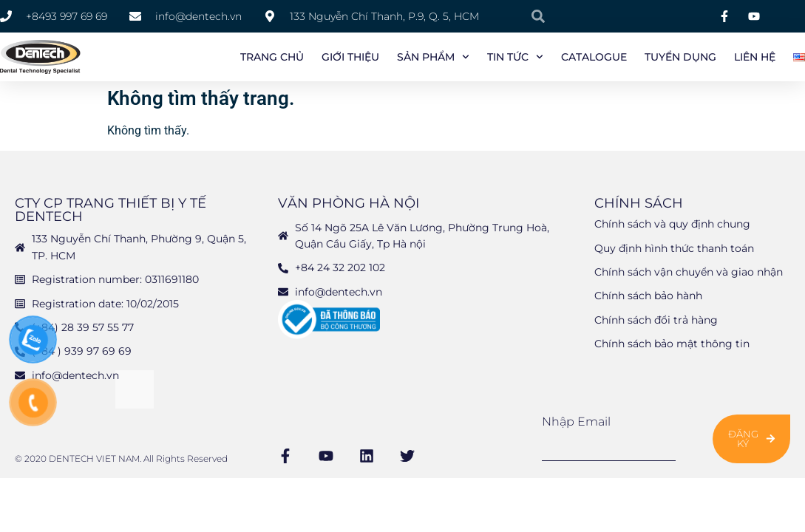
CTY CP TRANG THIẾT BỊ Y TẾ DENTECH (111, 210)
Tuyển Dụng (680, 57)
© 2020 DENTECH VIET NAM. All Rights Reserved (121, 458)
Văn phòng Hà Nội (349, 203)
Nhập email (576, 422)
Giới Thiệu (350, 57)
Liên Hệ (755, 57)
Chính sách (639, 203)
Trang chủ (272, 57)
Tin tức (515, 57)
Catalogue (594, 57)
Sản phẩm (433, 57)
